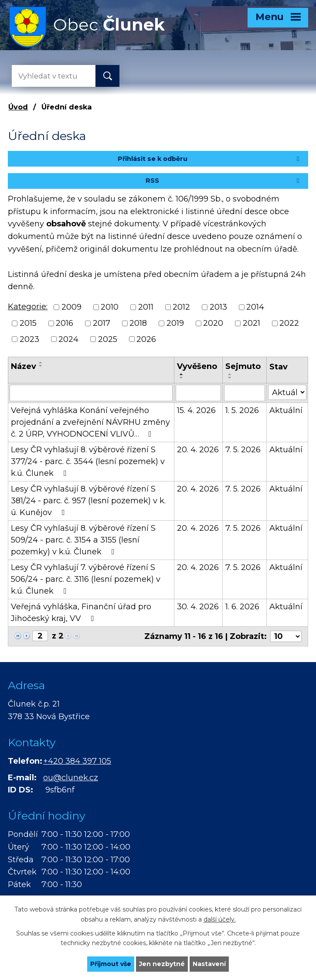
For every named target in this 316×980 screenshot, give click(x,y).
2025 (108, 339)
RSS (224, 181)
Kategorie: (28, 307)
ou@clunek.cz (71, 778)
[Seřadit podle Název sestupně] (41, 366)
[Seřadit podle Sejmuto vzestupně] (230, 374)
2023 (29, 339)
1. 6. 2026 (242, 607)
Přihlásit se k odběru (210, 159)
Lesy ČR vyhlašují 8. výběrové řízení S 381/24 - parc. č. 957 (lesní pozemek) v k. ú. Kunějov (88, 501)
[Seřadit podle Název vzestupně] (41, 362)
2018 (138, 323)
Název (24, 366)
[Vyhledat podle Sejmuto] (244, 393)
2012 (181, 307)
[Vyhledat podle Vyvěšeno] (198, 393)
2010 (110, 307)
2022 (289, 323)
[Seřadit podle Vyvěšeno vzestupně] (182, 374)
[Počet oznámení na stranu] (286, 636)
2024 (68, 339)
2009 (71, 307)
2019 (175, 323)
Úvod (18, 107)
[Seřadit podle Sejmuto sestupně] (230, 378)
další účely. (220, 919)
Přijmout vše (111, 964)
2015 (28, 323)
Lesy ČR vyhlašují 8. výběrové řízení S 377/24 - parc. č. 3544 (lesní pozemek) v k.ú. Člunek (88, 461)
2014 (255, 307)
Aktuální (286, 410)
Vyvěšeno (197, 366)
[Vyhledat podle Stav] (287, 392)
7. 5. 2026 (243, 450)
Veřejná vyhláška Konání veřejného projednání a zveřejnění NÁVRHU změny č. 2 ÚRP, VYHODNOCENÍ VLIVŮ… (90, 422)
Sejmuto (243, 366)
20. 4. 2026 (198, 450)
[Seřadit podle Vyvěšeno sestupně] (182, 378)
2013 (218, 307)
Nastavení (209, 964)
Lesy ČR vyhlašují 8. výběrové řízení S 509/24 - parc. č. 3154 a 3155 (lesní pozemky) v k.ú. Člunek (83, 540)
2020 (213, 323)
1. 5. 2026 (242, 410)
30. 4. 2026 (198, 607)
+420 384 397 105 (77, 761)
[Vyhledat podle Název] (91, 393)
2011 (146, 307)
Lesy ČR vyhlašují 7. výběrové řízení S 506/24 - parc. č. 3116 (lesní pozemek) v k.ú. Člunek (86, 579)
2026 (146, 339)
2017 (102, 323)
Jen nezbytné (162, 964)
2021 (251, 323)
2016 (65, 323)
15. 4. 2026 (196, 410)
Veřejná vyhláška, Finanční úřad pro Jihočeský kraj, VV (81, 613)
